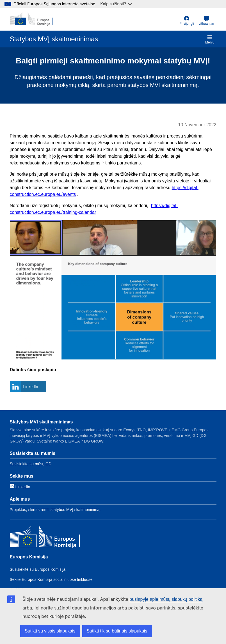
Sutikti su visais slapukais (50, 631)
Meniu (210, 39)
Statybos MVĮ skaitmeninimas (41, 422)
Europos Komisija (29, 557)
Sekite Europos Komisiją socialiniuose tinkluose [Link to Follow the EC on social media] (51, 579)
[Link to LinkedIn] (20, 486)
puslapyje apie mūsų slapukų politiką (166, 599)
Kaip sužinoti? (116, 4)
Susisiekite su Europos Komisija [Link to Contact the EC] (38, 569)
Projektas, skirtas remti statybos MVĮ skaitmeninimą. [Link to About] (55, 510)
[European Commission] (31, 19)
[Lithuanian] (206, 21)
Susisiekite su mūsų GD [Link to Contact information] (31, 464)
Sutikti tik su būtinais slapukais (117, 631)
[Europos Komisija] (45, 538)
